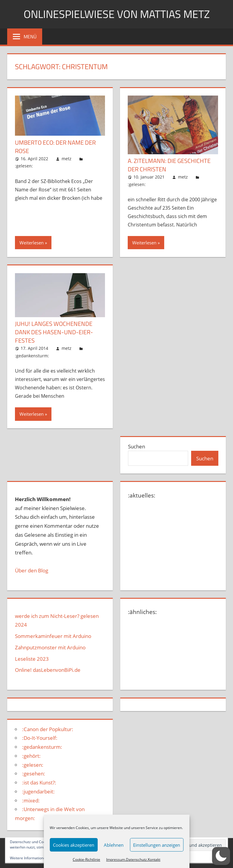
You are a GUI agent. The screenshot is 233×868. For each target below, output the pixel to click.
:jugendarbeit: (38, 791)
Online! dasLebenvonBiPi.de (48, 670)
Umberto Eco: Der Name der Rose (55, 147)
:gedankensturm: (32, 356)
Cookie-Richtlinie (86, 859)
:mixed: (31, 800)
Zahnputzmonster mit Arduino (50, 647)
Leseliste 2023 (32, 659)
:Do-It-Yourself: (40, 738)
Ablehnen (114, 845)
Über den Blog (32, 570)
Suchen (137, 446)
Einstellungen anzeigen (157, 845)
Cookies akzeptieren (74, 845)
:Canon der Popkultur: (48, 729)
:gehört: (31, 756)
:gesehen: (34, 774)
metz (67, 159)
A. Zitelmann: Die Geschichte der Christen (169, 165)
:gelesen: (24, 166)
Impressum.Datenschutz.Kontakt (133, 859)
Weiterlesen (32, 243)
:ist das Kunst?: (39, 782)
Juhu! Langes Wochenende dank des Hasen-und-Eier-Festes (54, 332)
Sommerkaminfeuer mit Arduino (53, 636)
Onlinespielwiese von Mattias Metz (117, 14)
